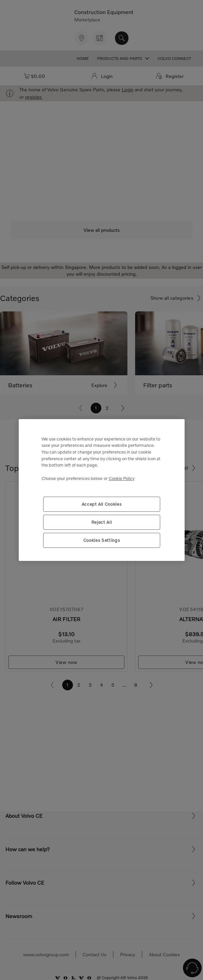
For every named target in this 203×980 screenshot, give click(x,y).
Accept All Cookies (102, 504)
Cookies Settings (102, 540)
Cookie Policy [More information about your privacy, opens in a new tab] (122, 478)
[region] (102, 490)
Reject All (102, 522)
